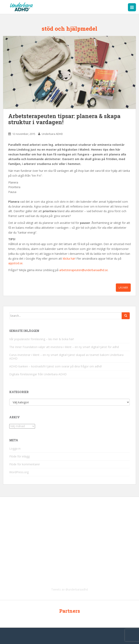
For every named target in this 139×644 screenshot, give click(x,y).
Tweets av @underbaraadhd (69, 589)
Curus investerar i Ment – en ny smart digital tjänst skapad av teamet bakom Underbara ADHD (66, 357)
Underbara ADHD (52, 134)
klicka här (69, 259)
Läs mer (123, 288)
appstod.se (15, 263)
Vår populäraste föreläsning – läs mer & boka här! (42, 339)
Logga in (15, 448)
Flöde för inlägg (19, 456)
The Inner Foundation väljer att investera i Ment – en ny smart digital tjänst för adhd (64, 347)
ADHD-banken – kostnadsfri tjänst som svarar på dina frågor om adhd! (55, 366)
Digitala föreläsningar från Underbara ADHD (38, 374)
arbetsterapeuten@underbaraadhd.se (84, 270)
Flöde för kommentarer (25, 464)
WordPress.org (19, 472)
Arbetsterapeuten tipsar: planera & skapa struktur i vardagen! (64, 119)
